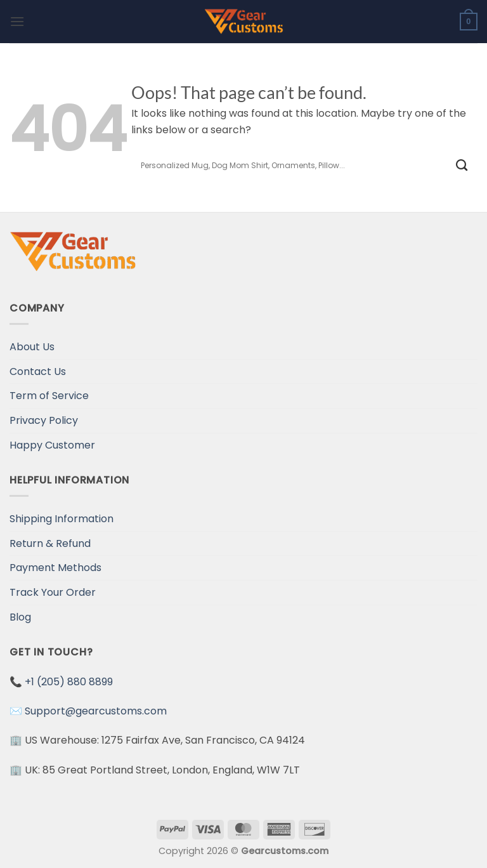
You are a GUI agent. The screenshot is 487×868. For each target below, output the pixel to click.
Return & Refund (50, 543)
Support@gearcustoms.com (96, 711)
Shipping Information (62, 519)
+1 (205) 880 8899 (69, 682)
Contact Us (38, 372)
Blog (20, 617)
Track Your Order (53, 592)
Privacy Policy (44, 420)
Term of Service (49, 396)
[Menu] (17, 21)
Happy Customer (52, 445)
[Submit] (462, 165)
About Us (32, 347)
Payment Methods (55, 568)
